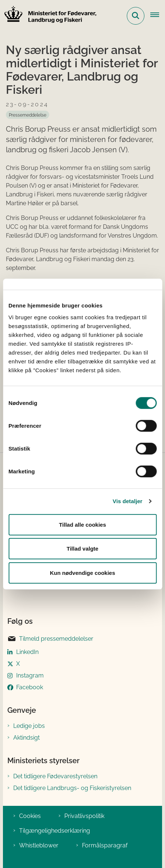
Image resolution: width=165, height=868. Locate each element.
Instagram (30, 675)
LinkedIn (27, 652)
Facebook (30, 687)
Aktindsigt (26, 738)
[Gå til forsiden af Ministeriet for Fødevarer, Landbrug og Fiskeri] (48, 16)
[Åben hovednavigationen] (158, 16)
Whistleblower (39, 845)
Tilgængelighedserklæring (55, 831)
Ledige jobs (29, 726)
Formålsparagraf (105, 845)
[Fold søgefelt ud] (136, 16)
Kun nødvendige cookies (83, 572)
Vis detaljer (128, 501)
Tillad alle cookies (82, 524)
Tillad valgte (82, 549)
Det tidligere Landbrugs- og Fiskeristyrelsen (72, 788)
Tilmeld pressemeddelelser (50, 639)
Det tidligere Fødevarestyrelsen (55, 776)
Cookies (30, 816)
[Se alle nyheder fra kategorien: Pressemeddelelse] (28, 115)
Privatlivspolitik (84, 816)
